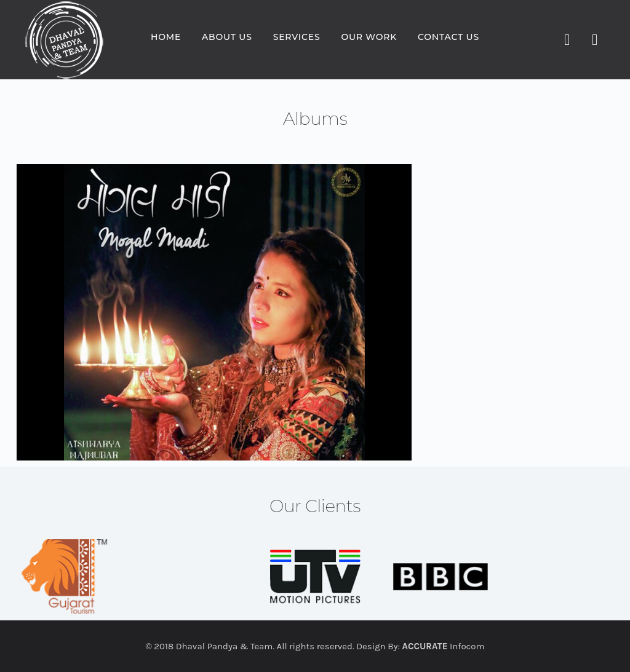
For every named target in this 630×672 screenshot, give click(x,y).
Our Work (369, 37)
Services (297, 37)
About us (227, 37)
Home (166, 37)
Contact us (449, 37)
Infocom (444, 646)
